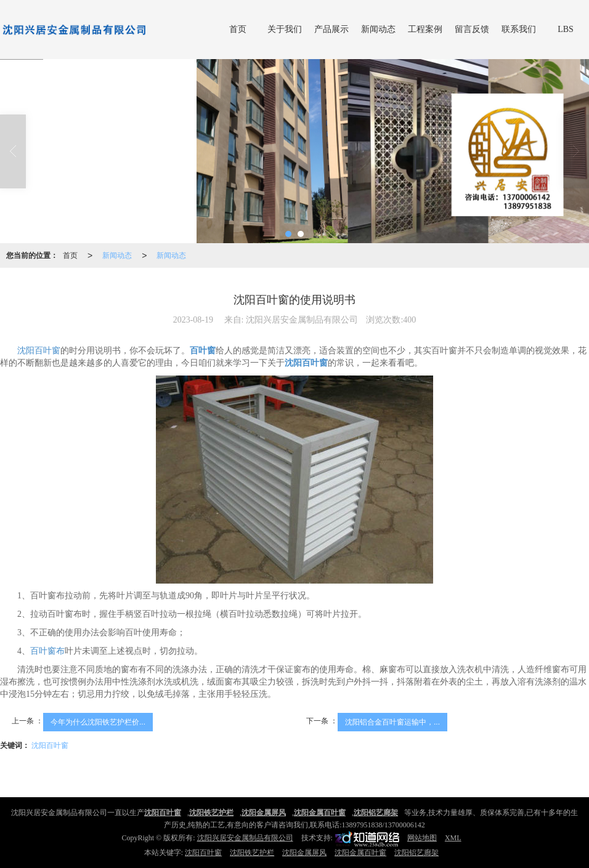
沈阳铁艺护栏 (252, 853)
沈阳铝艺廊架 (416, 853)
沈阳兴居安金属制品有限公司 (245, 838)
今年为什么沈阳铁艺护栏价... (98, 722)
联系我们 (519, 29)
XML (453, 838)
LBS (566, 29)
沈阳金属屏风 (304, 853)
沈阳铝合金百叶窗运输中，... (392, 722)
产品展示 (331, 29)
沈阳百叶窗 (39, 351)
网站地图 (422, 838)
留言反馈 (472, 29)
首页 (238, 29)
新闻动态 (378, 29)
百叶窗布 (47, 651)
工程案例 (425, 29)
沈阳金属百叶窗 (360, 853)
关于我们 (285, 29)
